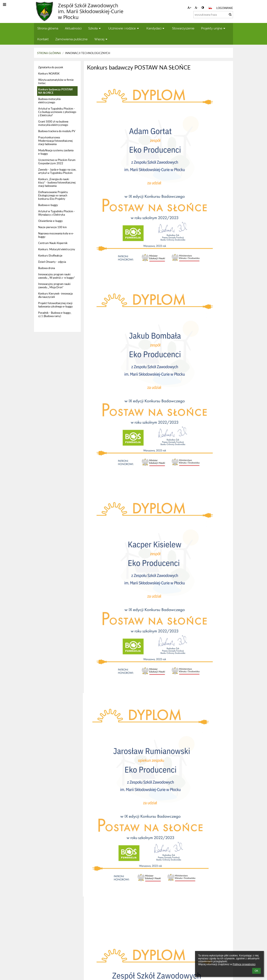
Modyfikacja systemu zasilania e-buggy (56, 152)
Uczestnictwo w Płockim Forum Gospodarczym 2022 (57, 162)
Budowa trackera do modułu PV (57, 131)
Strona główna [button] (48, 28)
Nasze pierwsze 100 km (52, 227)
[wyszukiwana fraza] (213, 15)
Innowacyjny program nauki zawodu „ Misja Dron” (54, 286)
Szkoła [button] (95, 28)
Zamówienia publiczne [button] (71, 39)
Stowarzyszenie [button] (183, 28)
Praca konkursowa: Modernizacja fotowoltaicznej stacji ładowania (55, 141)
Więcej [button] (101, 39)
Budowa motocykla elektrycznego (49, 101)
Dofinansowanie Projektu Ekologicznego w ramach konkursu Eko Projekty (53, 195)
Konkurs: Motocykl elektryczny (57, 249)
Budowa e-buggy (48, 205)
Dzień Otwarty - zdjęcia (52, 262)
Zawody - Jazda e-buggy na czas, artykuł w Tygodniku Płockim (57, 171)
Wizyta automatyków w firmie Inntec (56, 81)
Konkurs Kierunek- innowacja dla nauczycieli (55, 295)
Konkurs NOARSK (49, 73)
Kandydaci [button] (156, 28)
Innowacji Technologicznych (88, 53)
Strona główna (49, 53)
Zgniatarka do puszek (51, 67)
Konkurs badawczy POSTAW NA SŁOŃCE (55, 91)
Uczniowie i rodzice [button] (124, 28)
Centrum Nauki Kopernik (53, 243)
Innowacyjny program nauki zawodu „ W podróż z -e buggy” (57, 276)
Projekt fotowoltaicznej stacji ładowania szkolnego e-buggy (55, 305)
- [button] (196, 8)
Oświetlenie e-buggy (50, 221)
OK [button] (256, 971)
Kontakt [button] (43, 39)
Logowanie (225, 8)
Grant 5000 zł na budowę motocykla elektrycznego (53, 123)
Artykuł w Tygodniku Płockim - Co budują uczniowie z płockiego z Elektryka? (57, 112)
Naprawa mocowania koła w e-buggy (56, 235)
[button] (210, 8)
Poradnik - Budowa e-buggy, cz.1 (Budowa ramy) (55, 314)
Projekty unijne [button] (214, 28)
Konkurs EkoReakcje (50, 255)
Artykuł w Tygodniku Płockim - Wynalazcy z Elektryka (57, 213)
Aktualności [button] (73, 28)
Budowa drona (47, 268)
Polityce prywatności (244, 964)
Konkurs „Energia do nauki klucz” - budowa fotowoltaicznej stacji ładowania (57, 182)
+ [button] (189, 8)
